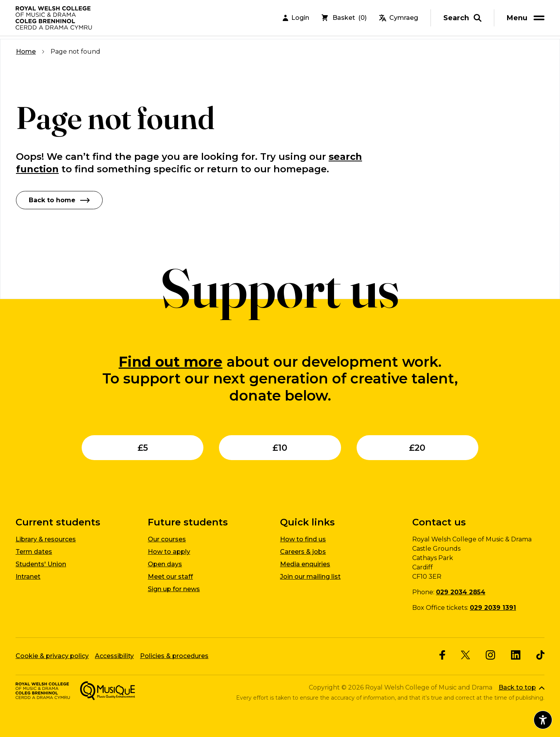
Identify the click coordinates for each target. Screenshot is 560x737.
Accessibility (114, 656)
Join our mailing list (310, 576)
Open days (165, 564)
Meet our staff (170, 576)
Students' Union (41, 564)
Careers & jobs (303, 551)
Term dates (34, 551)
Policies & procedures (174, 656)
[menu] (527, 19)
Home (26, 52)
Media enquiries (305, 564)
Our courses (167, 539)
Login (296, 19)
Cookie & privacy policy (52, 656)
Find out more (171, 361)
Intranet (28, 576)
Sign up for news (174, 589)
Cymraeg (399, 19)
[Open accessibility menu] (543, 720)
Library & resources (46, 539)
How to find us (303, 539)
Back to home (59, 200)
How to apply (169, 551)
